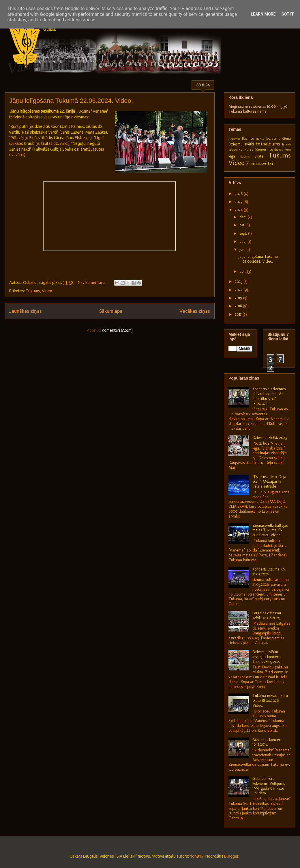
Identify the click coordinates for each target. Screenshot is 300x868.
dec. (244, 217)
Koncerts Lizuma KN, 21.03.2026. (269, 572)
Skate (259, 156)
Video (47, 291)
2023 (239, 282)
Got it (287, 14)
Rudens (245, 156)
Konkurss (246, 149)
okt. (243, 225)
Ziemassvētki (259, 163)
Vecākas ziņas (195, 311)
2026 (239, 194)
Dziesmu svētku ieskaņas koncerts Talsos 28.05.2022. (267, 657)
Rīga (232, 156)
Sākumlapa (111, 311)
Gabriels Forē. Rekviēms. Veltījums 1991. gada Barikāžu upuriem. (269, 786)
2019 (239, 298)
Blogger (231, 856)
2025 (239, 202)
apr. (243, 271)
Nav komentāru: (92, 283)
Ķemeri (261, 149)
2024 (239, 210)
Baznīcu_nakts (253, 138)
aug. (243, 241)
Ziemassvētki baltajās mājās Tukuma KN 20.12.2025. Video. (270, 530)
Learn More (263, 14)
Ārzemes (234, 139)
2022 (239, 290)
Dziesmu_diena (279, 138)
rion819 (197, 856)
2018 (239, 306)
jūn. (243, 250)
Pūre (288, 149)
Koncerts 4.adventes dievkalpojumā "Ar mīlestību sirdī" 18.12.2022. (269, 396)
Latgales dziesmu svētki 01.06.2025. (267, 615)
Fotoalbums (268, 144)
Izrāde (233, 149)
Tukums (33, 291)
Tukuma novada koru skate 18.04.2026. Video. (270, 701)
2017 (239, 314)
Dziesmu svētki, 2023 (270, 438)
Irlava (286, 144)
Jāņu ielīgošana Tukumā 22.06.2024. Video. (71, 101)
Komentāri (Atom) (117, 330)
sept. (244, 233)
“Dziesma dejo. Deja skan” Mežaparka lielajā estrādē (269, 482)
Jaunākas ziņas (26, 311)
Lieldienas (276, 149)
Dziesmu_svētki (241, 144)
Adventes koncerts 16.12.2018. (268, 742)
